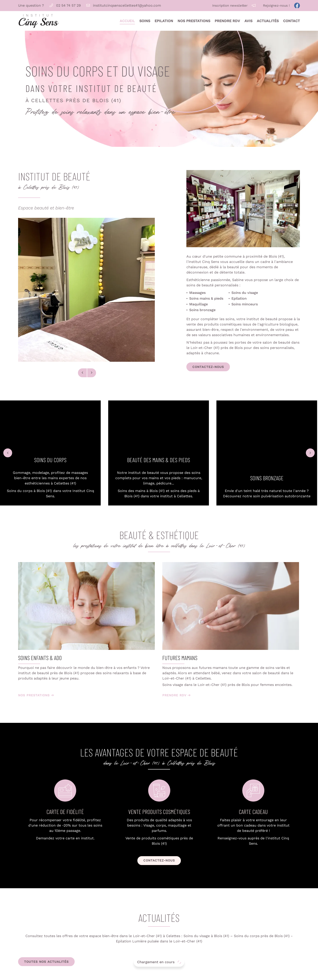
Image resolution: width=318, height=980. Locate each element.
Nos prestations (194, 21)
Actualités (268, 21)
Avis (248, 21)
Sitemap (195, 974)
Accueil (127, 21)
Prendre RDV (227, 21)
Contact (291, 21)
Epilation (164, 21)
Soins (145, 21)
